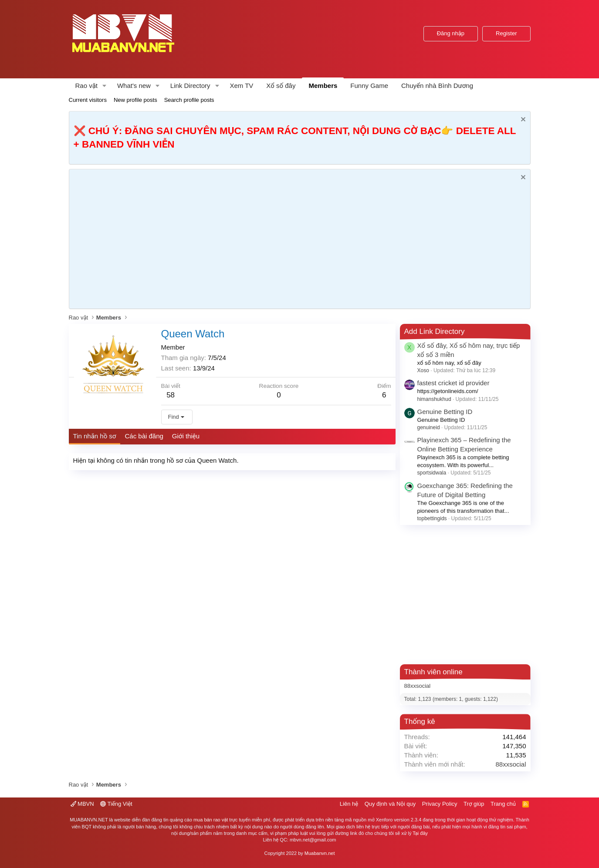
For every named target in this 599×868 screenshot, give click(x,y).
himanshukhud (434, 399)
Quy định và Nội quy (390, 804)
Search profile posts (189, 100)
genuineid (429, 427)
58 (171, 395)
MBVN (82, 804)
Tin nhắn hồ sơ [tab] (95, 436)
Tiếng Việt (116, 804)
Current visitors (88, 100)
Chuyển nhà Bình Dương (437, 86)
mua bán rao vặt (211, 820)
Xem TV (241, 86)
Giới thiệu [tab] (186, 436)
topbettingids (432, 518)
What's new (134, 86)
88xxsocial (418, 686)
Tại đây (420, 833)
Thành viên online (433, 672)
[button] (105, 86)
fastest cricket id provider (453, 383)
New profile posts (135, 100)
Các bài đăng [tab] (144, 436)
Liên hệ (349, 804)
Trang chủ (503, 804)
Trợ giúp (474, 804)
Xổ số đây (281, 86)
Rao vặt (87, 86)
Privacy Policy (440, 804)
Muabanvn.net (320, 853)
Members (323, 86)
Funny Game (369, 86)
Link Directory (190, 86)
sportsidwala (432, 473)
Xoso (423, 370)
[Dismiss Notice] (522, 120)
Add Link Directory (435, 331)
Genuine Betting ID (445, 412)
